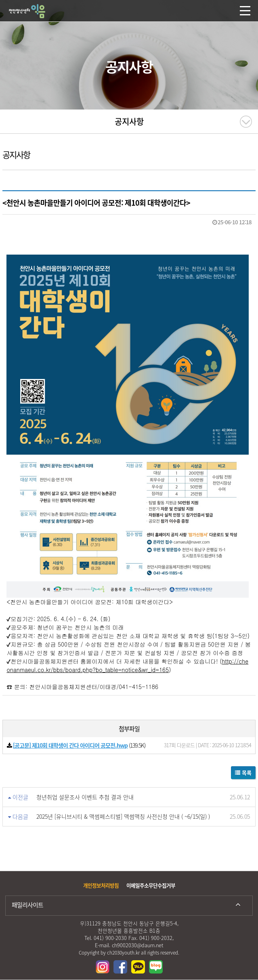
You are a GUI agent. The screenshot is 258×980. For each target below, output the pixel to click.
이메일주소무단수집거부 (151, 885)
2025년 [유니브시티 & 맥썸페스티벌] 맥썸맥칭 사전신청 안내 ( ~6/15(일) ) (123, 816)
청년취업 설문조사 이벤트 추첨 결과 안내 (85, 797)
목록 (243, 772)
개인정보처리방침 (101, 885)
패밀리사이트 (27, 905)
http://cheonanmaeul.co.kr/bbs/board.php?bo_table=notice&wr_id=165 (127, 665)
